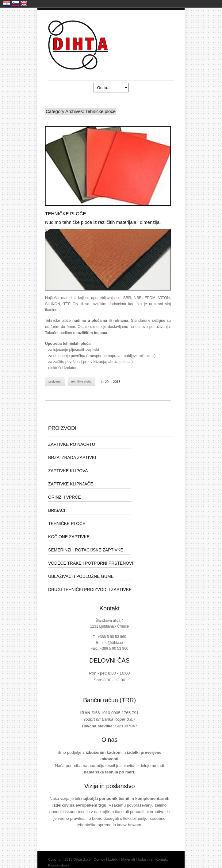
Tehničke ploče (81, 381)
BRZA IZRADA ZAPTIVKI (72, 457)
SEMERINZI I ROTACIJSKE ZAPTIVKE (86, 550)
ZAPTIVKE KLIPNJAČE (71, 484)
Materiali (128, 859)
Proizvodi (55, 381)
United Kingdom (24, 4)
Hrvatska (7, 4)
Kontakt (162, 859)
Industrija (145, 859)
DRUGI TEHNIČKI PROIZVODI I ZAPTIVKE (90, 590)
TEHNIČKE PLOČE (65, 214)
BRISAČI (57, 510)
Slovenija (15, 4)
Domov (99, 859)
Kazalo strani (59, 865)
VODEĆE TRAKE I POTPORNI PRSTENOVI (91, 563)
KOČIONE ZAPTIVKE (69, 537)
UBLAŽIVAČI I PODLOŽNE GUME (81, 576)
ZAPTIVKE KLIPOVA (68, 471)
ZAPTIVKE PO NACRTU (72, 444)
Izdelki (113, 859)
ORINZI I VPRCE (65, 497)
